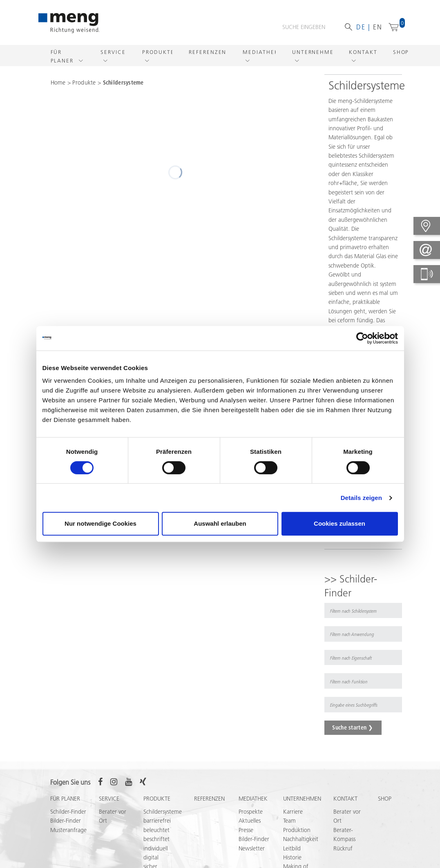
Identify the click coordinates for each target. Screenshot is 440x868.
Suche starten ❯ (353, 727)
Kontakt (363, 52)
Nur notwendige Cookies (101, 523)
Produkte (157, 52)
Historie (292, 857)
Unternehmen (312, 52)
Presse (246, 830)
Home (58, 83)
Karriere (293, 812)
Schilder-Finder (68, 812)
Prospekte (251, 812)
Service (113, 52)
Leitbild (292, 848)
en (378, 27)
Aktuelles (250, 821)
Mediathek (259, 52)
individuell (156, 848)
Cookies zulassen (339, 523)
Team (289, 821)
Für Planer (63, 56)
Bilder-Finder (66, 821)
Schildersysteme (123, 83)
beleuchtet (156, 830)
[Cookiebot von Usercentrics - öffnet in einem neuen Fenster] (362, 338)
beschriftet (156, 839)
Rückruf (343, 848)
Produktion (297, 830)
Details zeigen (361, 498)
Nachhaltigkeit (301, 839)
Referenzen (208, 52)
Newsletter (252, 848)
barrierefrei (157, 821)
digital (151, 857)
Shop (401, 52)
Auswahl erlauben (220, 523)
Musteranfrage (68, 830)
